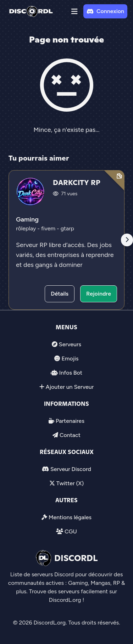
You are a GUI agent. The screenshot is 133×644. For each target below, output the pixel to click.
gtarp (67, 228)
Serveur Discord (71, 469)
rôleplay (27, 228)
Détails (60, 294)
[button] (74, 11)
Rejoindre (99, 294)
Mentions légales (70, 517)
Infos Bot (71, 373)
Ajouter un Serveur (70, 387)
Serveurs (70, 344)
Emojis (70, 359)
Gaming (27, 219)
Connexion (105, 11)
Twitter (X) (70, 483)
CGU (71, 531)
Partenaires (70, 421)
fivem (49, 228)
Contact (70, 435)
